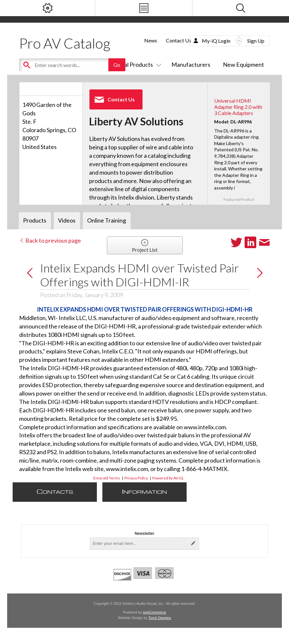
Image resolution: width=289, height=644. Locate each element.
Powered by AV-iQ (168, 478)
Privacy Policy (136, 478)
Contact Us (179, 40)
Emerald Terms (107, 478)
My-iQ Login (216, 41)
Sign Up (256, 41)
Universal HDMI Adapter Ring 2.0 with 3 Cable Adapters (238, 107)
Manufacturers (191, 64)
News (151, 40)
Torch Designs (160, 618)
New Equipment (243, 64)
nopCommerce (155, 612)
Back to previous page (50, 240)
